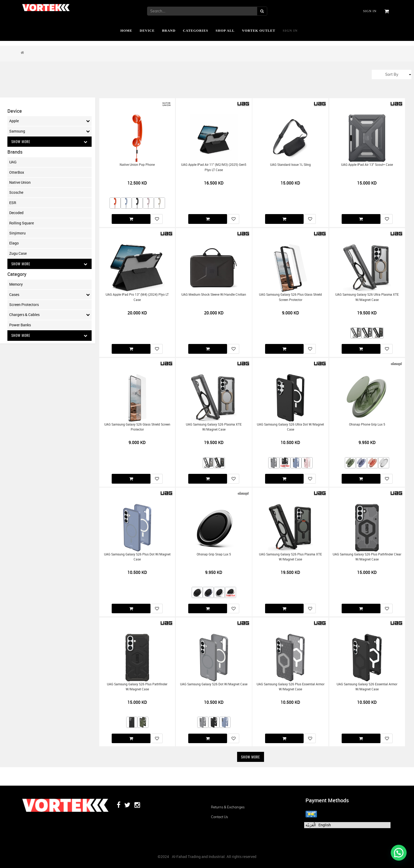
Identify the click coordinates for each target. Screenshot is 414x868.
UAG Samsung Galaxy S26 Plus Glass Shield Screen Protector (290, 297)
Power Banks (20, 325)
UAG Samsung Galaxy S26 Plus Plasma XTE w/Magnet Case (290, 557)
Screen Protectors (24, 305)
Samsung (50, 131)
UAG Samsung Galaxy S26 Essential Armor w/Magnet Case (367, 687)
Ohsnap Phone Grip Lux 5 (367, 424)
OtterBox (17, 172)
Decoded (16, 213)
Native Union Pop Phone (137, 165)
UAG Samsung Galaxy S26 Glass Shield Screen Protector (137, 427)
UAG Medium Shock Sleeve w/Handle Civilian (214, 294)
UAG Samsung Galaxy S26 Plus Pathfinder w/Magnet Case (137, 687)
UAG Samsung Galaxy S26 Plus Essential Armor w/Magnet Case (291, 687)
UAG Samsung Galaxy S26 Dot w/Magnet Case (214, 684)
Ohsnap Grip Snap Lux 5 (214, 554)
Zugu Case (18, 253)
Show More (50, 142)
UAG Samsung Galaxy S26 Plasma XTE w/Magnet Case (214, 427)
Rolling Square (22, 223)
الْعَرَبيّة (311, 825)
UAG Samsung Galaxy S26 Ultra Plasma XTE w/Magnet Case (367, 297)
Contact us (219, 817)
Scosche (16, 193)
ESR (13, 203)
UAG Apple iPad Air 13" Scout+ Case (367, 165)
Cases (50, 295)
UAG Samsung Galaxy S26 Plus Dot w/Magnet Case (137, 557)
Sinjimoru (17, 233)
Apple (50, 121)
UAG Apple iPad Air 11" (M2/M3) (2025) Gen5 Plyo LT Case (214, 167)
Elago (14, 243)
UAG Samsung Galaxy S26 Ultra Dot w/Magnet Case (290, 427)
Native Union (20, 183)
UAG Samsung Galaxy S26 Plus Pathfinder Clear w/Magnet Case (367, 557)
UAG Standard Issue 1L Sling (290, 165)
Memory (16, 285)
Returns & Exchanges (228, 807)
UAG (13, 162)
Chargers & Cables (50, 315)
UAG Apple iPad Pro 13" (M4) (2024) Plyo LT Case (137, 297)
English (325, 825)
